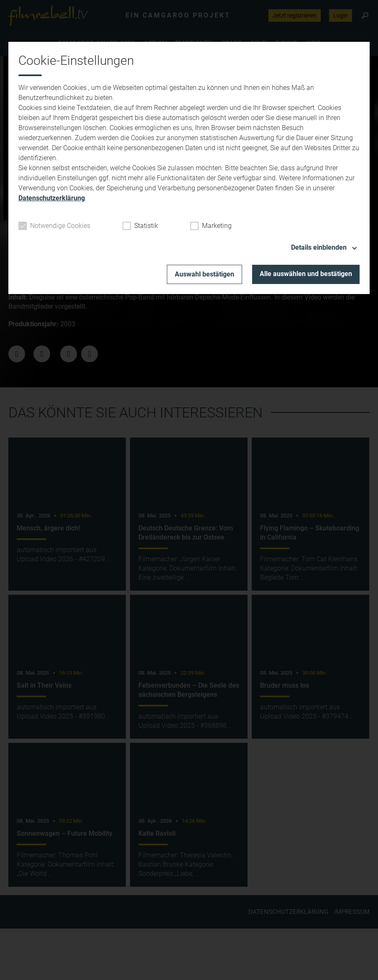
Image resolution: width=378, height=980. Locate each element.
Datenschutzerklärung (52, 198)
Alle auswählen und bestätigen (306, 274)
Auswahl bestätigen (204, 274)
